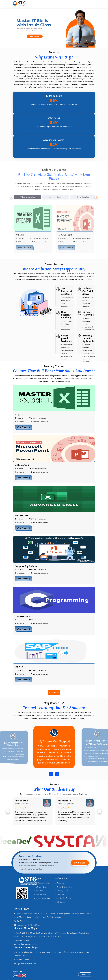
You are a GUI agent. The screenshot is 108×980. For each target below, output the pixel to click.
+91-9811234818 (22, 960)
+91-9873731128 (22, 940)
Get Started (80, 863)
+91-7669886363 (22, 921)
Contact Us (85, 974)
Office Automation (42, 883)
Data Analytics (41, 891)
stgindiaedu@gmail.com (25, 963)
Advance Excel (41, 887)
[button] (8, 811)
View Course (24, 427)
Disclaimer (60, 902)
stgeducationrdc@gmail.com (27, 925)
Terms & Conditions (64, 887)
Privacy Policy (62, 891)
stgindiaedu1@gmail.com (26, 944)
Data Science (40, 895)
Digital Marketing (42, 899)
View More (54, 692)
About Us (60, 883)
